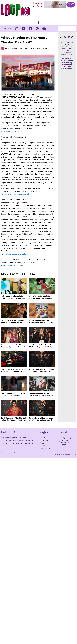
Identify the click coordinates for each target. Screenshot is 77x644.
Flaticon (62, 445)
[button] (38, 23)
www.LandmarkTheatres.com (12, 266)
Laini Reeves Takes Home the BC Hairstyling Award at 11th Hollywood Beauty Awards (41, 346)
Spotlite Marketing (70, 454)
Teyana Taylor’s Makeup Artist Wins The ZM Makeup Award (41, 419)
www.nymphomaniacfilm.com (12, 131)
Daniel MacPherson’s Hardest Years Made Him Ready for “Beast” (13, 321)
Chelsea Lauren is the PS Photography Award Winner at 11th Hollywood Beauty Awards (13, 346)
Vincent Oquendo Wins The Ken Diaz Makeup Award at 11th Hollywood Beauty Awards (42, 370)
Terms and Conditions (64, 441)
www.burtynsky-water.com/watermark (15, 194)
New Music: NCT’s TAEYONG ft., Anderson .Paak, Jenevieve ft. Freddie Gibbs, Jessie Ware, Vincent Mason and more (14, 370)
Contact (43, 446)
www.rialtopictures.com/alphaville (13, 254)
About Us (44, 438)
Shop (42, 443)
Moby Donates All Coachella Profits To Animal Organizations (13, 297)
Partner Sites (45, 448)
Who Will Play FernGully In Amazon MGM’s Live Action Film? (40, 297)
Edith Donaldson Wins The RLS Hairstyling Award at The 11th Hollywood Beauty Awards (13, 419)
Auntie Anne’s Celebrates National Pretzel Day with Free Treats (41, 321)
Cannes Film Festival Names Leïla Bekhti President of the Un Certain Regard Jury (42, 395)
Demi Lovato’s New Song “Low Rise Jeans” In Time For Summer (13, 395)
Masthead (44, 440)
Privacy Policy (65, 438)
